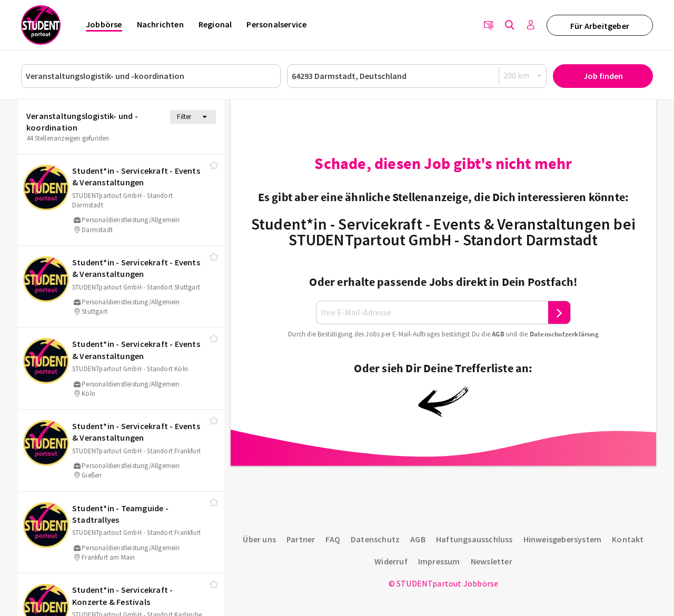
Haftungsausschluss (474, 539)
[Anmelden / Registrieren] (531, 25)
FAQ (333, 539)
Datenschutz (375, 539)
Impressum (439, 561)
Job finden (603, 76)
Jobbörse (104, 24)
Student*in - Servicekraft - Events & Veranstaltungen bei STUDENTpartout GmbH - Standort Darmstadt (443, 232)
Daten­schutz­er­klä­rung (564, 334)
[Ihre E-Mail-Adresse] (432, 312)
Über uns (259, 539)
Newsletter (492, 561)
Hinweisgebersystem (563, 539)
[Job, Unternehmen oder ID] (151, 76)
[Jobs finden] (510, 25)
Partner (301, 539)
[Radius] (523, 76)
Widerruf (391, 561)
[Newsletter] (489, 25)
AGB (498, 334)
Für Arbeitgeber (600, 26)
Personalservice (276, 24)
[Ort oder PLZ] (417, 76)
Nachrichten (160, 24)
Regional (215, 24)
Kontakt (628, 539)
